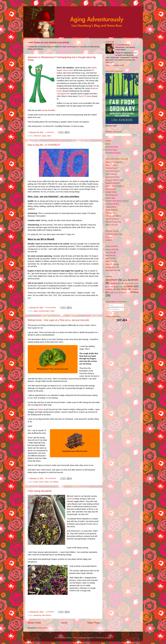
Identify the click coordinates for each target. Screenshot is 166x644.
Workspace (124, 293)
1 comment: (50, 132)
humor (41, 482)
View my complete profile (115, 65)
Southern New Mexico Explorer (117, 201)
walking (116, 293)
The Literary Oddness (114, 216)
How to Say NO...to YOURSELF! (44, 145)
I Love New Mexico (113, 171)
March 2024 (110, 261)
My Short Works (111, 150)
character (127, 283)
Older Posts (94, 623)
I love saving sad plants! (40, 491)
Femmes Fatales (112, 168)
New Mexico (47, 615)
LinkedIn (109, 240)
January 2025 (111, 249)
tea (51, 482)
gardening (37, 615)
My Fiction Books (112, 147)
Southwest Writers (112, 204)
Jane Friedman (111, 174)
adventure (37, 136)
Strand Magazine (112, 210)
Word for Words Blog (113, 222)
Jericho (70, 499)
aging (44, 136)
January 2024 (111, 267)
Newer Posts (34, 623)
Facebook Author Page (114, 234)
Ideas (49, 136)
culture (136, 283)
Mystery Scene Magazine (115, 186)
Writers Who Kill (111, 225)
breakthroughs (44, 311)
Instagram (109, 237)
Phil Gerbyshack (112, 195)
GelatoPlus (91, 638)
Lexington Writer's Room (115, 180)
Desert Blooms (111, 165)
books (36, 482)
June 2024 (109, 252)
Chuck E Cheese (85, 96)
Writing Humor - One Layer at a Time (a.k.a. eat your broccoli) (58, 320)
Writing (56, 482)
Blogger (108, 638)
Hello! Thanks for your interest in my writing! (49, 42)
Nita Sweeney (111, 189)
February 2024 (111, 264)
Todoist (40, 409)
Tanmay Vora (110, 213)
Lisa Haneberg (124, 45)
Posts (110, 305)
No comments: (51, 307)
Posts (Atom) (43, 628)
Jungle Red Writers (113, 177)
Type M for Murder (112, 219)
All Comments (113, 309)
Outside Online (111, 192)
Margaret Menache (113, 183)
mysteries (109, 289)
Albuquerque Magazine (114, 162)
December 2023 (111, 270)
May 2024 (109, 255)
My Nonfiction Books (113, 153)
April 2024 (109, 258)
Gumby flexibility (48, 110)
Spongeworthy (63, 94)
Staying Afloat (111, 207)
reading (135, 289)
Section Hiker (110, 198)
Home (64, 623)
